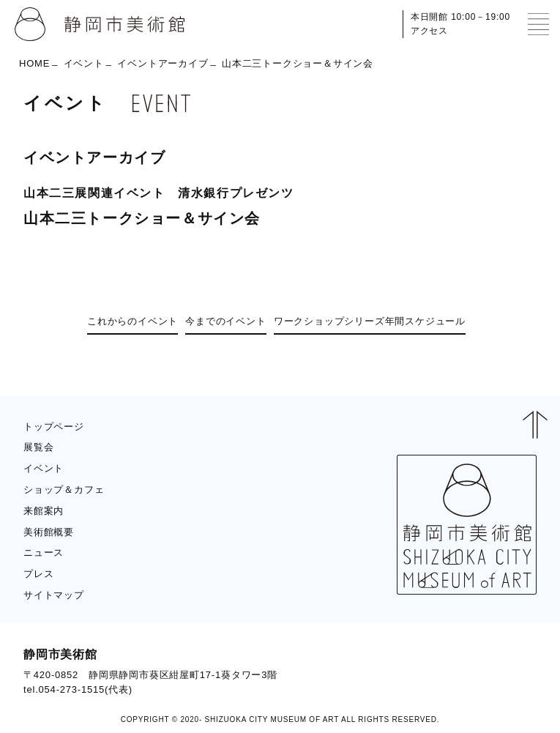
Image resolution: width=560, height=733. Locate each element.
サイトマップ (54, 595)
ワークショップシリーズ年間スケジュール (370, 321)
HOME (34, 63)
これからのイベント (132, 321)
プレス (38, 574)
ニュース (44, 552)
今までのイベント (225, 321)
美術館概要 (49, 532)
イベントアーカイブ (163, 63)
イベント (84, 63)
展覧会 (38, 447)
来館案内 (44, 511)
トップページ (54, 427)
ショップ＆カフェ (64, 490)
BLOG (509, 672)
